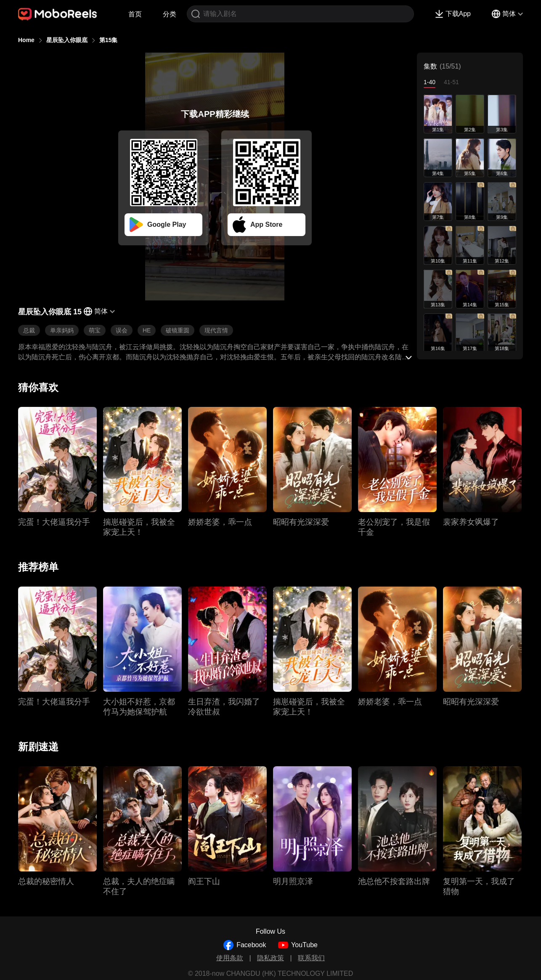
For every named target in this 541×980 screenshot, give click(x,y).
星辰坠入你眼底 (67, 40)
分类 (170, 14)
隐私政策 (270, 958)
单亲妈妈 (62, 330)
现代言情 (216, 330)
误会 (122, 330)
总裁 (29, 330)
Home (26, 40)
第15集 (109, 40)
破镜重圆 (178, 330)
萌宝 (95, 330)
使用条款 (230, 958)
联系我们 (311, 958)
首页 (135, 14)
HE (147, 330)
